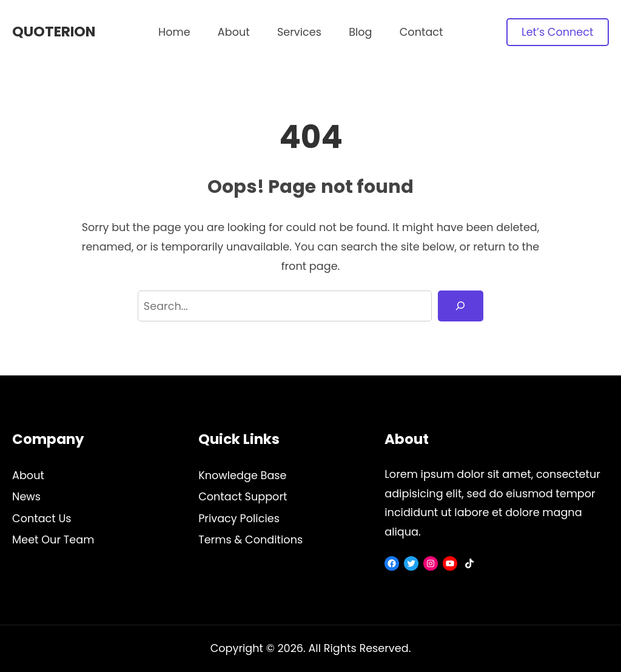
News (26, 496)
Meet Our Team (53, 539)
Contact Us (42, 518)
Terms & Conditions (250, 539)
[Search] (461, 306)
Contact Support (243, 496)
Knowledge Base (242, 475)
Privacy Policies (239, 518)
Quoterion (54, 32)
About (28, 475)
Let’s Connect (557, 32)
